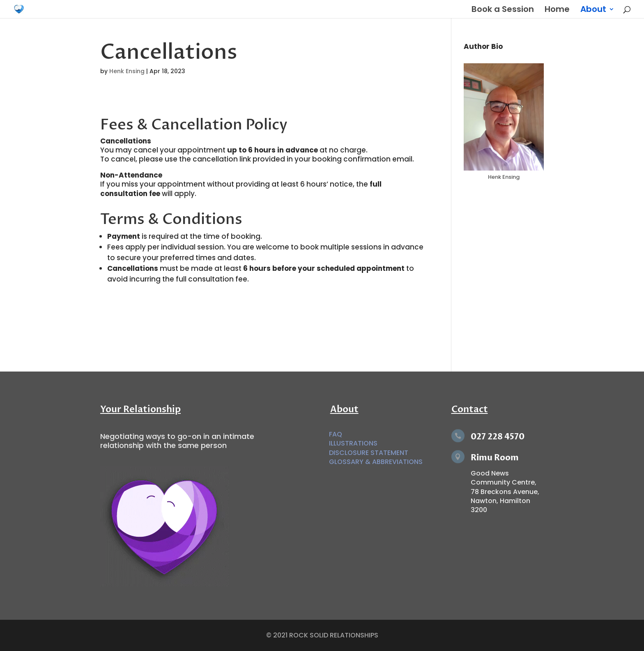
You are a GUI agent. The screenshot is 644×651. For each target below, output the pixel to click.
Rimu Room (495, 458)
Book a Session (503, 10)
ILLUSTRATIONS (353, 443)
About (593, 10)
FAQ (336, 434)
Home (557, 10)
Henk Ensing (127, 71)
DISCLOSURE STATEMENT (369, 453)
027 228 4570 (498, 437)
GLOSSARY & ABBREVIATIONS (376, 462)
